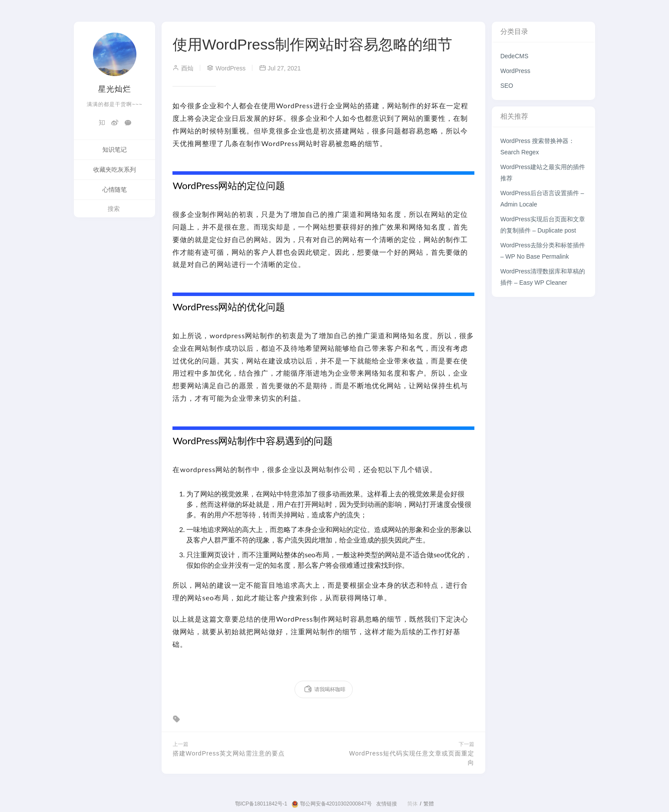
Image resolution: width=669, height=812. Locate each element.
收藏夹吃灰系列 (115, 170)
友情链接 (387, 804)
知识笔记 (115, 150)
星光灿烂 (115, 89)
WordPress (515, 71)
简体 (412, 804)
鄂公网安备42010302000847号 (332, 804)
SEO (507, 86)
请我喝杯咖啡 (325, 689)
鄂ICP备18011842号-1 (261, 804)
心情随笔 (115, 190)
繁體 (429, 804)
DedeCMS (515, 56)
